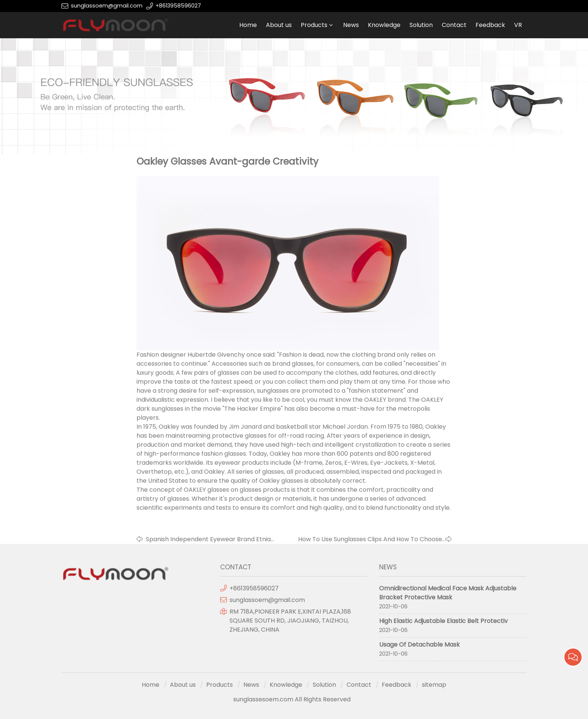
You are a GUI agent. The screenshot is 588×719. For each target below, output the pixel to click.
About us (279, 25)
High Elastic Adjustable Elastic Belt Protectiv (443, 621)
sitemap (434, 685)
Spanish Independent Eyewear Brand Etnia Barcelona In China (208, 539)
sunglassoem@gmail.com (107, 6)
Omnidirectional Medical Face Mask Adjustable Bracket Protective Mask (448, 593)
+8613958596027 (178, 6)
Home (248, 25)
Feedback (490, 25)
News (351, 25)
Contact (454, 25)
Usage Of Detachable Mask (419, 645)
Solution (421, 25)
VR (518, 25)
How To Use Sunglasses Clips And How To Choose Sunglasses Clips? (370, 539)
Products (314, 25)
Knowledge (384, 25)
